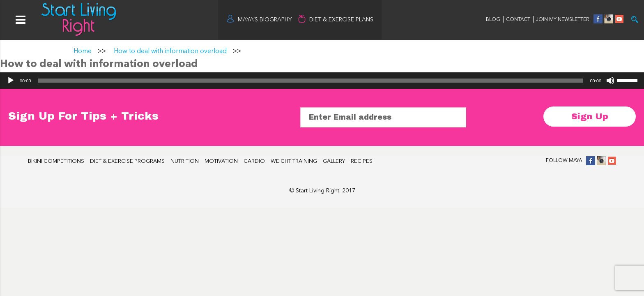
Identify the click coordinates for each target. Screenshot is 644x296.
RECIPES (362, 161)
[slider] (311, 81)
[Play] (11, 81)
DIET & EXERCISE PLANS (341, 20)
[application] (322, 81)
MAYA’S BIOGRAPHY (265, 20)
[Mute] (610, 81)
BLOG (493, 20)
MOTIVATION (221, 161)
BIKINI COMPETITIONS (56, 161)
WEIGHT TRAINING (294, 161)
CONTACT (519, 20)
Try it (635, 20)
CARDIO (254, 161)
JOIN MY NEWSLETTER (563, 20)
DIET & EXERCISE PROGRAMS (127, 161)
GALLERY (334, 161)
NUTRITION (185, 161)
